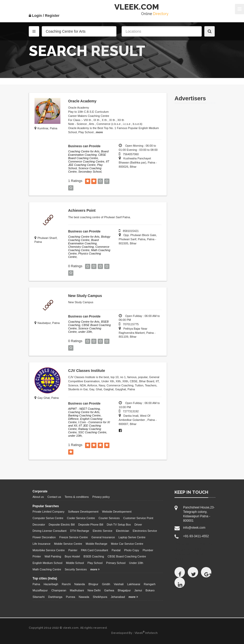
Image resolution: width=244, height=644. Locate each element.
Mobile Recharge (97, 544)
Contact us (54, 497)
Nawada (84, 597)
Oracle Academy (82, 101)
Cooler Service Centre (81, 518)
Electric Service (103, 531)
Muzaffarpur (40, 590)
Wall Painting (53, 556)
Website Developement (117, 512)
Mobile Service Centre (68, 544)
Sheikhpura (100, 597)
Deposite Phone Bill (91, 525)
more (99, 132)
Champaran (59, 590)
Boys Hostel (72, 556)
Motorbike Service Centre (49, 550)
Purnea (70, 597)
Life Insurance (42, 544)
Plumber (148, 550)
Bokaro (150, 590)
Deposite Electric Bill (62, 525)
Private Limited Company (49, 512)
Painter (73, 550)
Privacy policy (101, 497)
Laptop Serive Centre (132, 537)
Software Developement (83, 512)
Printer (37, 556)
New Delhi (94, 590)
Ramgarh (149, 584)
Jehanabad (118, 597)
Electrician (123, 531)
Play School (95, 563)
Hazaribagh (51, 584)
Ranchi (66, 584)
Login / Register (44, 16)
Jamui (138, 590)
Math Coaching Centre (47, 569)
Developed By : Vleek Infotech (134, 633)
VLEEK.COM (137, 7)
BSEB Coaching (94, 556)
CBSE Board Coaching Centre (127, 556)
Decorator (39, 525)
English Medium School (48, 563)
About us (38, 497)
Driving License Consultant (50, 531)
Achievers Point (82, 210)
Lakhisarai (134, 584)
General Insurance (103, 537)
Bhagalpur (124, 590)
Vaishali (119, 584)
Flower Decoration (44, 537)
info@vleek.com (194, 528)
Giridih (106, 584)
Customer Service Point (138, 518)
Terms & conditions (77, 497)
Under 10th (136, 563)
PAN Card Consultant (94, 550)
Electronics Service (145, 531)
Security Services (76, 569)
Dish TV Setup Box (119, 525)
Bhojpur (93, 584)
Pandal (116, 550)
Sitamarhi (39, 597)
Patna (36, 584)
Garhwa (109, 590)
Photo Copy (132, 550)
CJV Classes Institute (87, 371)
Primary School (116, 563)
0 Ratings (75, 266)
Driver (138, 525)
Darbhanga (55, 597)
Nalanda (79, 584)
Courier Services (109, 518)
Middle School (75, 563)
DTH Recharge (79, 531)
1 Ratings (75, 181)
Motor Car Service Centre (127, 544)
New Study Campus (85, 296)
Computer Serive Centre (48, 518)
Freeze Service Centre (74, 537)
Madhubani (77, 590)
